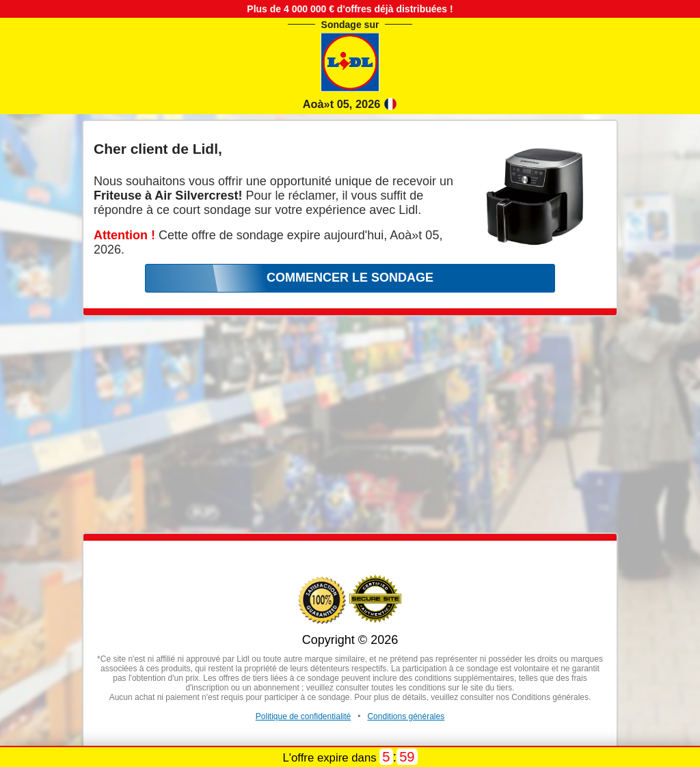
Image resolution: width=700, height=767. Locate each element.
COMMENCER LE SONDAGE (350, 278)
